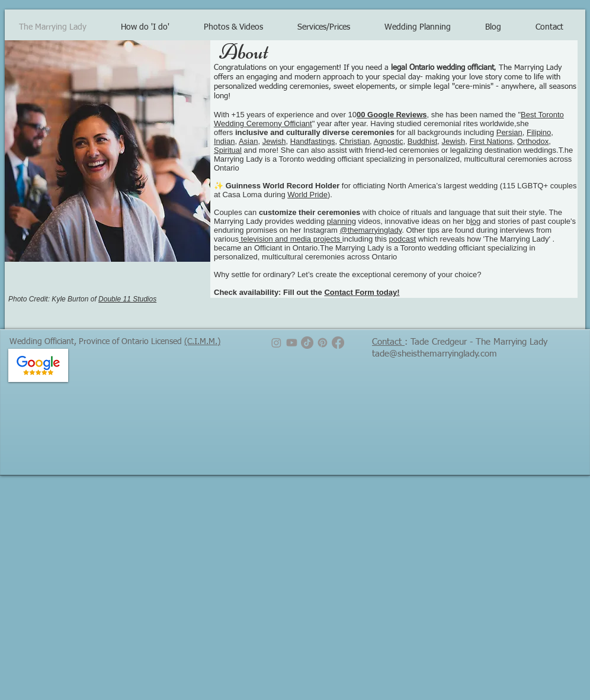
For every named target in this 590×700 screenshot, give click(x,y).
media (301, 239)
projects (327, 239)
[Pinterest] (323, 343)
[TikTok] (307, 343)
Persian (509, 132)
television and (264, 239)
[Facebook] (338, 343)
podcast (403, 239)
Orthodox (533, 141)
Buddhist (423, 141)
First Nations (491, 141)
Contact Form (349, 292)
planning (342, 221)
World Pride (307, 195)
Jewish (274, 141)
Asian (248, 141)
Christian (355, 141)
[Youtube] (292, 343)
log (475, 221)
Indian (224, 141)
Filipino (539, 132)
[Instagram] (276, 343)
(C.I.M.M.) (202, 342)
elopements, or (381, 87)
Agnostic (389, 141)
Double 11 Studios (127, 299)
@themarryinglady (371, 230)
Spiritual (228, 150)
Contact (388, 342)
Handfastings (313, 141)
